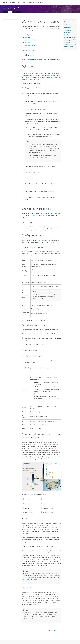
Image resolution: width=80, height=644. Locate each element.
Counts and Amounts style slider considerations (70, 45)
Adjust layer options (30, 50)
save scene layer (29, 229)
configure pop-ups (40, 215)
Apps (41, 3)
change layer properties (52, 213)
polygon (56, 77)
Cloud (37, 3)
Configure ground (30, 48)
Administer (17, 12)
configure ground (32, 240)
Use (10, 12)
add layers (30, 60)
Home (5, 12)
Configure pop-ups (30, 45)
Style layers (28, 37)
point (49, 77)
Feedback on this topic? (54, 630)
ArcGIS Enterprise (9, 2)
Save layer (28, 43)
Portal (19, 3)
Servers (24, 3)
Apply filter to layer (31, 579)
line (52, 77)
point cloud (32, 79)
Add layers (28, 35)
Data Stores (31, 3)
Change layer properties (32, 40)
